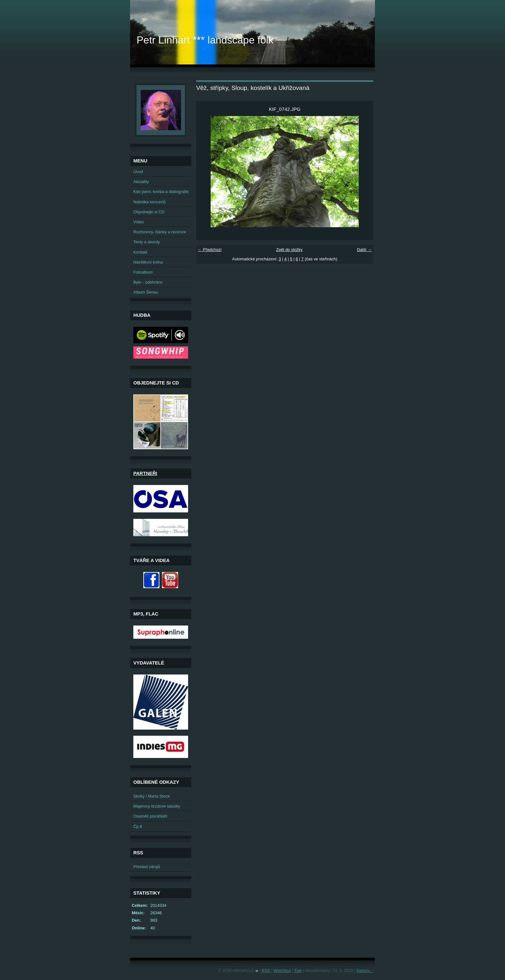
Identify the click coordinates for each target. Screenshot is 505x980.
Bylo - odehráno (148, 282)
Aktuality (141, 182)
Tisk (298, 970)
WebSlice (282, 970)
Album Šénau (146, 292)
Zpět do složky (289, 250)
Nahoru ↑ (365, 970)
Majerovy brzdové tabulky (157, 806)
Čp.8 (138, 826)
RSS (266, 970)
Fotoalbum (143, 272)
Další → (364, 250)
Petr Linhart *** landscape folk (205, 40)
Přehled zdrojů (147, 867)
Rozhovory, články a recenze (160, 232)
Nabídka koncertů (149, 202)
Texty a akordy (147, 242)
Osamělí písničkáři (150, 816)
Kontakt (140, 252)
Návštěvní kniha (148, 262)
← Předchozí (210, 250)
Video (139, 222)
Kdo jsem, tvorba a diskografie (161, 192)
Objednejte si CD (149, 212)
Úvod (138, 172)
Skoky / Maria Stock (152, 796)
